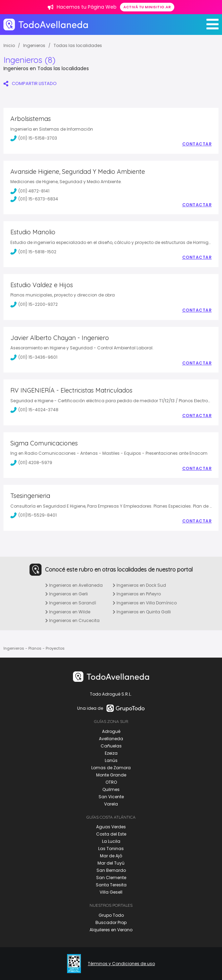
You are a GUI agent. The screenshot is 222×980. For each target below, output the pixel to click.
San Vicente (111, 797)
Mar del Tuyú (111, 863)
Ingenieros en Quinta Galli (142, 612)
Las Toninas (111, 849)
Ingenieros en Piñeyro (137, 594)
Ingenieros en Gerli (67, 594)
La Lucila (111, 841)
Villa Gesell (111, 892)
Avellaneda (111, 739)
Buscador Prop (111, 922)
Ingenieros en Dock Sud (139, 585)
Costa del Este (111, 834)
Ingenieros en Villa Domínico (145, 603)
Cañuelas (111, 746)
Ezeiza (111, 753)
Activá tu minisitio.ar (147, 7)
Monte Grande (111, 775)
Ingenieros (34, 45)
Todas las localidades (78, 45)
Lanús (111, 760)
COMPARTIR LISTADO (30, 83)
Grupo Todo (111, 915)
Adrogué (111, 731)
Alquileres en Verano (111, 930)
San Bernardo (111, 870)
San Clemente (111, 878)
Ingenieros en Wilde (68, 612)
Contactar (197, 144)
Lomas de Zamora (111, 768)
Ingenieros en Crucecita (72, 620)
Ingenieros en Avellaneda (74, 585)
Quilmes (111, 789)
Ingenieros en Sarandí (71, 603)
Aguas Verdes (111, 827)
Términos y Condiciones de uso (121, 964)
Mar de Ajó (111, 856)
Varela (111, 804)
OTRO (111, 782)
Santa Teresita (111, 885)
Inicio (9, 45)
